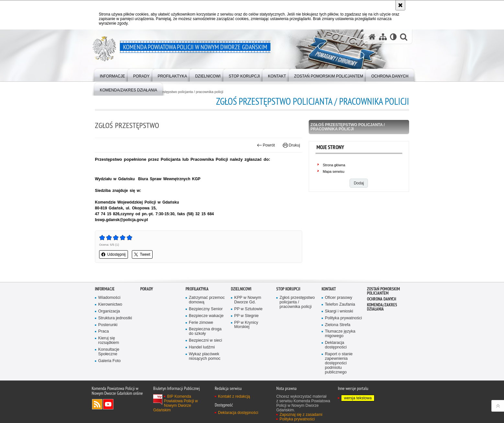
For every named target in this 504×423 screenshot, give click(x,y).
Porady (147, 304)
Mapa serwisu (334, 171)
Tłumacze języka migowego (340, 349)
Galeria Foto (109, 376)
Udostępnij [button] (114, 254)
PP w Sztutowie (248, 324)
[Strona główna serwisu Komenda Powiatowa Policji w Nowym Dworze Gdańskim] (372, 37)
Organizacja (109, 326)
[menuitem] (112, 75)
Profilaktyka (197, 304)
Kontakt (329, 304)
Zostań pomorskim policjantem (384, 306)
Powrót (266, 145)
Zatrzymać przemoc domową (207, 315)
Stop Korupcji (288, 304)
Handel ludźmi (202, 362)
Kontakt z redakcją (234, 411)
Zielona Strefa (338, 340)
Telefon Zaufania (340, 319)
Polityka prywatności (343, 333)
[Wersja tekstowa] (393, 37)
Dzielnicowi (241, 304)
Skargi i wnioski (339, 326)
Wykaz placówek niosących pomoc (205, 371)
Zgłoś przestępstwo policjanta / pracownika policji (185, 92)
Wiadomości (109, 313)
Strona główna (334, 165)
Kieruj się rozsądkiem (109, 355)
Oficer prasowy (338, 313)
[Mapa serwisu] (383, 37)
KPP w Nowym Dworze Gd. (248, 315)
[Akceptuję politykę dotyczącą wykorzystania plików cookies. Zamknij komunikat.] (400, 5)
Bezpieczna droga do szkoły (205, 347)
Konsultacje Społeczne (109, 367)
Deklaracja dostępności (336, 360)
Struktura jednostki (115, 333)
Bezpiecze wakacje (206, 331)
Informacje (105, 304)
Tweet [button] (142, 254)
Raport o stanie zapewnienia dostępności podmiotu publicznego (339, 378)
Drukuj (291, 145)
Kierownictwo (110, 319)
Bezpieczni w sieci (205, 355)
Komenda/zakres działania (382, 322)
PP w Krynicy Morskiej (246, 340)
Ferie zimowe (201, 338)
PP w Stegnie (246, 331)
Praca (103, 347)
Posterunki (108, 340)
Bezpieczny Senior (206, 324)
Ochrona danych (382, 314)
